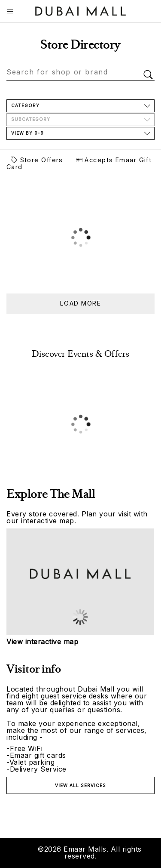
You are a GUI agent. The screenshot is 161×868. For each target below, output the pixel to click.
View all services (80, 785)
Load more (80, 303)
